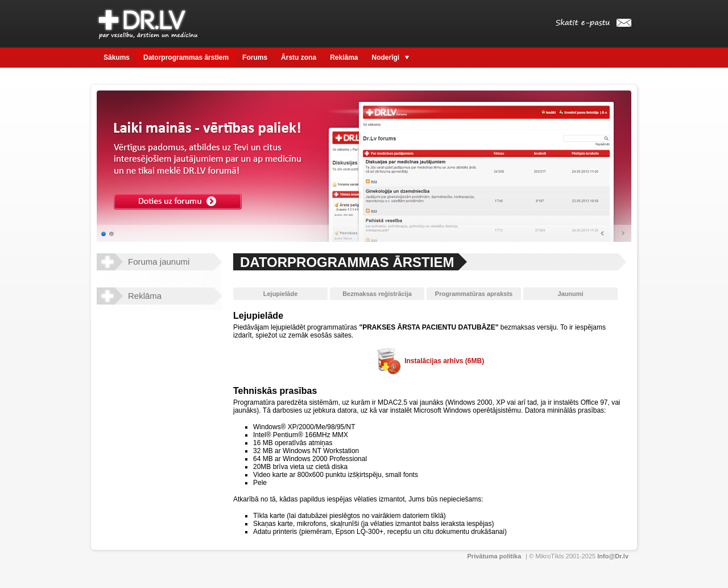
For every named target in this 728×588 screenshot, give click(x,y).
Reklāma (344, 57)
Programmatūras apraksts (474, 294)
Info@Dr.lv (613, 556)
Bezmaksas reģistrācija (377, 294)
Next (623, 234)
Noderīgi (391, 57)
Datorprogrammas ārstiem (186, 57)
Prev (603, 234)
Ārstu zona (299, 57)
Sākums (117, 57)
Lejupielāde (281, 294)
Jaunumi (570, 294)
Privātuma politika (495, 556)
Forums (255, 57)
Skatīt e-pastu (593, 23)
